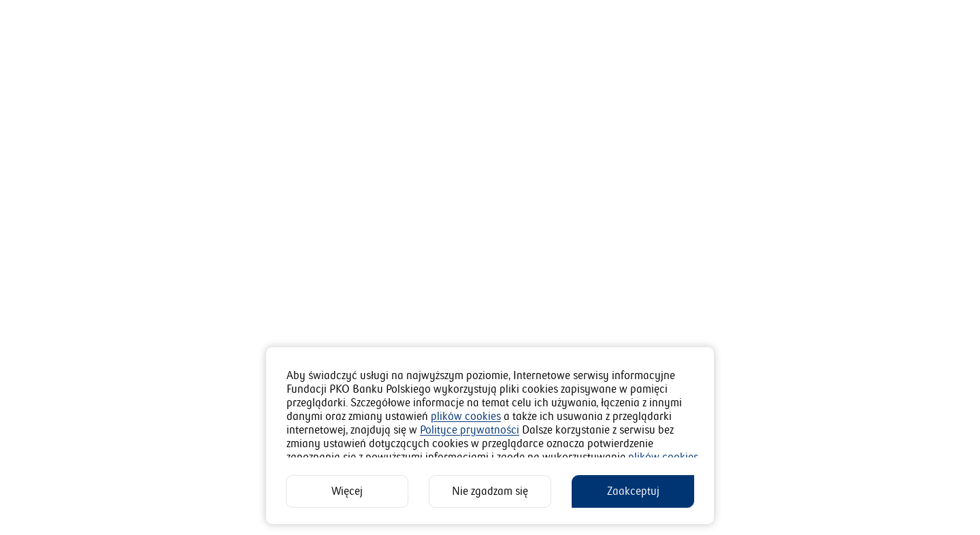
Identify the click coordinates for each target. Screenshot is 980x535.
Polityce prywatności (470, 430)
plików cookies (466, 417)
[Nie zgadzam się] (490, 491)
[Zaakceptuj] (633, 491)
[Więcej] (347, 491)
